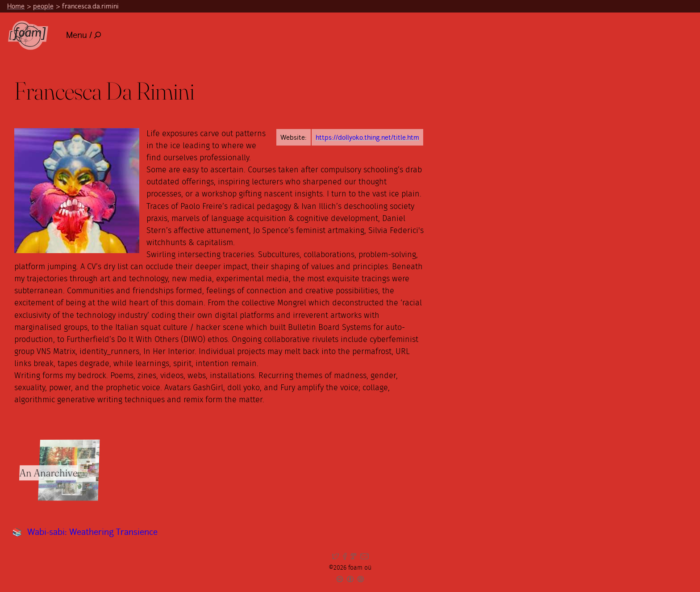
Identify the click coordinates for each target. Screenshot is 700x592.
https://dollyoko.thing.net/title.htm (367, 137)
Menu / (84, 35)
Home (16, 6)
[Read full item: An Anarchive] (69, 470)
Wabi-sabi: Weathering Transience (92, 532)
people (43, 6)
